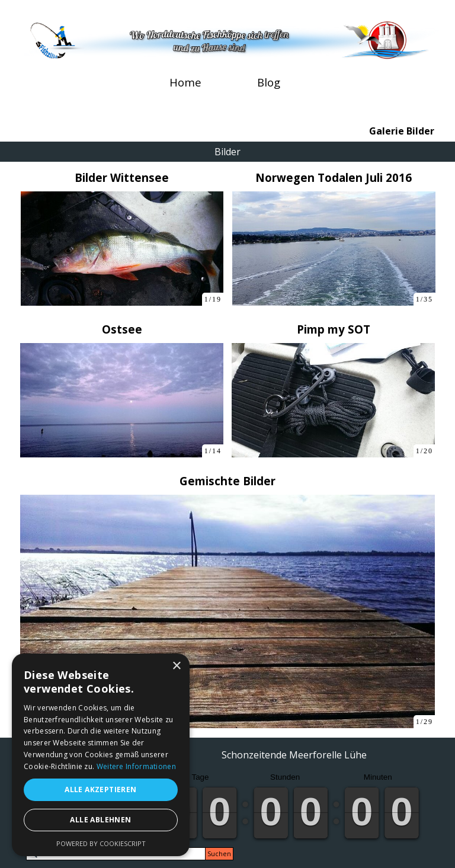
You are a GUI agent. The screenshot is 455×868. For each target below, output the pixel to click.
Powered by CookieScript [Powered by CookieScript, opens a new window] (101, 843)
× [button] (176, 666)
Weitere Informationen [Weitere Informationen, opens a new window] (136, 766)
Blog (269, 82)
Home (185, 82)
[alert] (101, 755)
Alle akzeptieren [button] (100, 789)
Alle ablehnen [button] (100, 820)
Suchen (219, 854)
